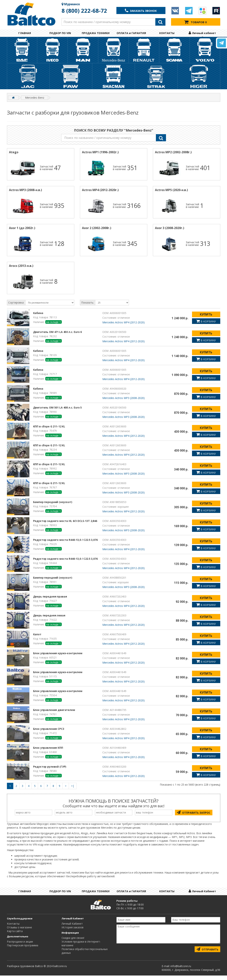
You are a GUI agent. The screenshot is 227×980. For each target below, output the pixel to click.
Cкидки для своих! (73, 942)
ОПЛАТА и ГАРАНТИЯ (131, 33)
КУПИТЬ (206, 319)
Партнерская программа (23, 950)
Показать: (88, 307)
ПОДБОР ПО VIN (60, 33)
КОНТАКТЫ (167, 33)
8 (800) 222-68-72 (84, 11)
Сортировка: (16, 307)
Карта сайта (15, 935)
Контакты (13, 928)
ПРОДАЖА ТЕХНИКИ (96, 33)
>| (73, 790)
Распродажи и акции (20, 946)
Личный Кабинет (72, 928)
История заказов (73, 932)
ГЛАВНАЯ (25, 33)
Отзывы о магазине (19, 932)
